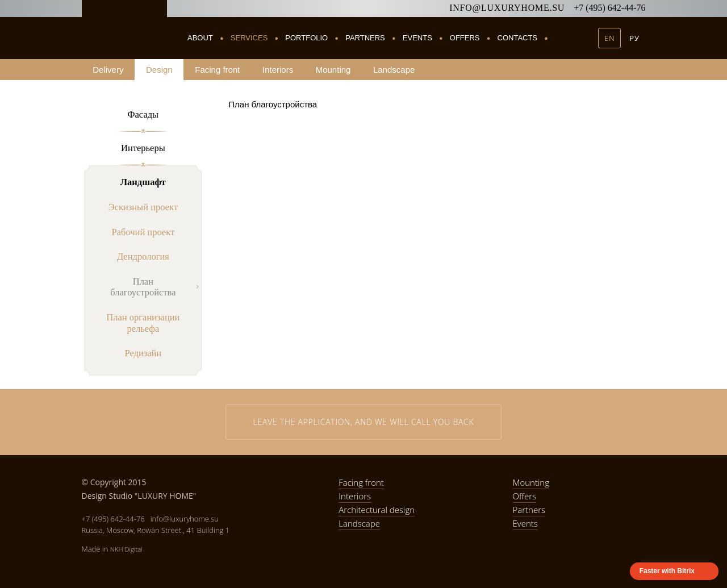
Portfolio (306, 38)
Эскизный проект (143, 207)
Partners (365, 38)
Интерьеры (143, 148)
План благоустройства (143, 287)
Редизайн (143, 353)
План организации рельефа (143, 323)
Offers (465, 38)
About (200, 38)
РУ (634, 38)
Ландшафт (143, 182)
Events (417, 38)
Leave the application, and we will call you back (364, 422)
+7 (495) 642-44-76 (609, 8)
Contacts (518, 38)
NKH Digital (126, 549)
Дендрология (143, 257)
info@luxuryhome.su (507, 8)
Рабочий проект (143, 232)
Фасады (143, 114)
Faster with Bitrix (667, 571)
